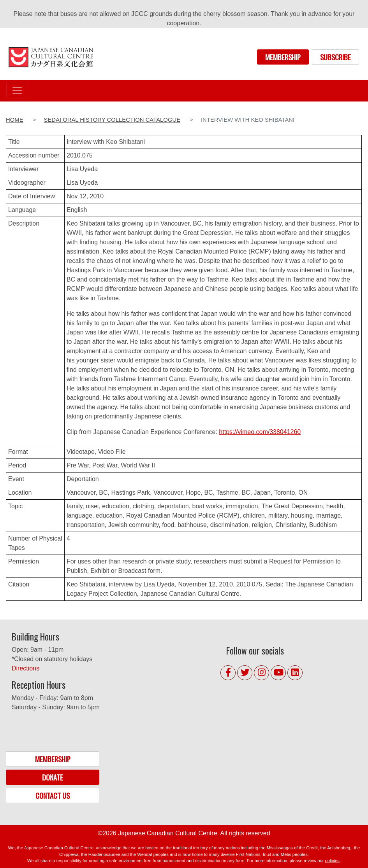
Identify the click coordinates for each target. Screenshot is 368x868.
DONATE (53, 777)
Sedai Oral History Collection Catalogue (112, 120)
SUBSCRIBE (335, 57)
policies (332, 861)
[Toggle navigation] (17, 91)
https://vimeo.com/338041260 (260, 432)
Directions (26, 668)
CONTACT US (53, 795)
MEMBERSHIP (283, 57)
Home (15, 120)
